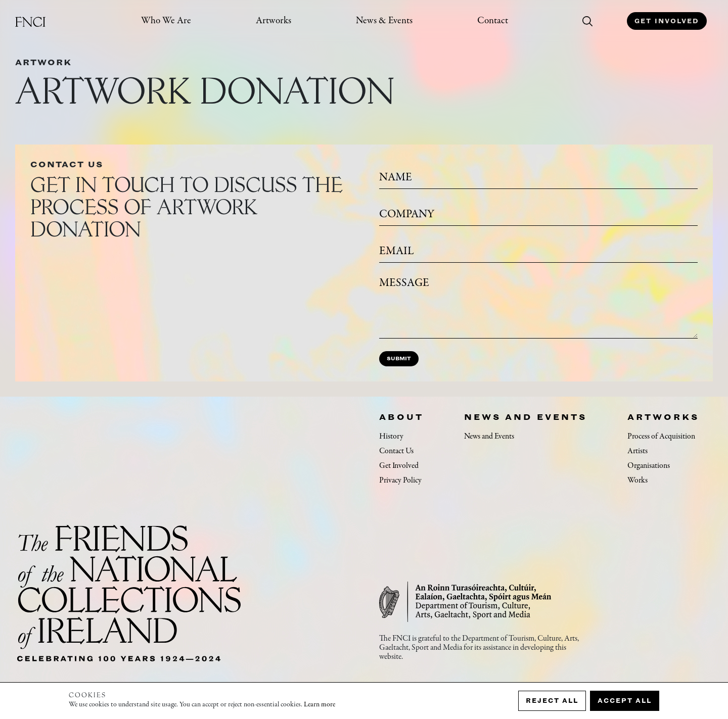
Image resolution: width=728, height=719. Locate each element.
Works (638, 481)
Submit (399, 358)
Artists (638, 451)
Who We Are (166, 21)
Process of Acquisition (661, 437)
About (401, 417)
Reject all (552, 701)
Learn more (320, 705)
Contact (493, 21)
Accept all (625, 701)
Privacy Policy (400, 481)
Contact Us (396, 451)
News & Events (384, 21)
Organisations (649, 466)
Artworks (274, 21)
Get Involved (667, 21)
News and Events (526, 417)
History (391, 437)
